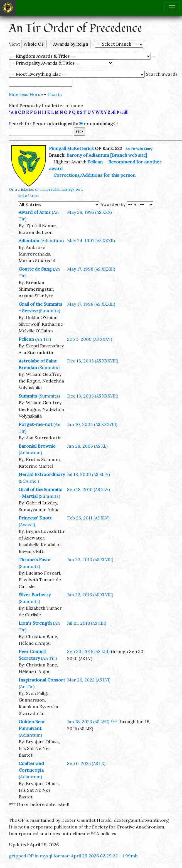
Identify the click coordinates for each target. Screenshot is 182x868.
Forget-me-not (35, 424)
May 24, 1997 (91, 241)
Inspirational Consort (42, 680)
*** (114, 722)
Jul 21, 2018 (87, 623)
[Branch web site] (129, 155)
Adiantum (29, 241)
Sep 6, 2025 (86, 763)
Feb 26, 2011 (88, 518)
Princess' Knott (35, 518)
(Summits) (49, 311)
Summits (28, 396)
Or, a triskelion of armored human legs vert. (46, 189)
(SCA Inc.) (29, 481)
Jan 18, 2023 (88, 722)
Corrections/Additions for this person (94, 175)
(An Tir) (43, 339)
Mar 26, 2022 (89, 680)
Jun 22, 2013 (90, 560)
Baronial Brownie (37, 446)
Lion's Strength (35, 623)
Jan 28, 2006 (87, 446)
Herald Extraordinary (42, 474)
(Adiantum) (52, 241)
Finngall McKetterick (71, 148)
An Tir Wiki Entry (139, 149)
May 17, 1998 (91, 269)
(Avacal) (27, 524)
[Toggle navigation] (172, 8)
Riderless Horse (26, 94)
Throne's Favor (35, 560)
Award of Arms (35, 212)
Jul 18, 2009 (88, 474)
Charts (55, 94)
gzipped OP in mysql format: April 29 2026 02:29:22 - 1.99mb (73, 856)
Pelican (95, 162)
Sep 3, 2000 (90, 339)
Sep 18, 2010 (88, 489)
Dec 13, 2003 (93, 361)
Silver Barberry (35, 595)
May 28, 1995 (89, 212)
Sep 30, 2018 (88, 651)
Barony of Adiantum (88, 155)
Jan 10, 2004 (92, 424)
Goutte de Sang (35, 269)
